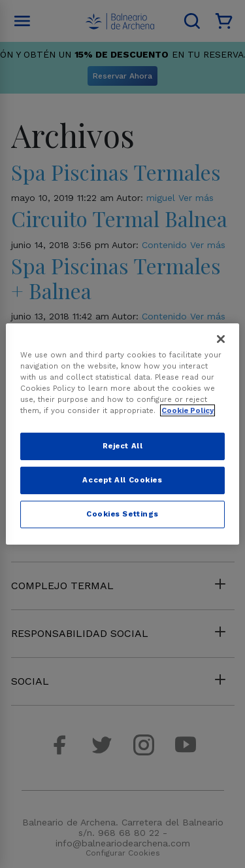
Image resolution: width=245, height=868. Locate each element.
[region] (122, 434)
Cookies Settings (122, 514)
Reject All (123, 446)
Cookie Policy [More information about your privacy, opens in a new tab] (188, 410)
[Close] (221, 339)
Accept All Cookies (122, 480)
